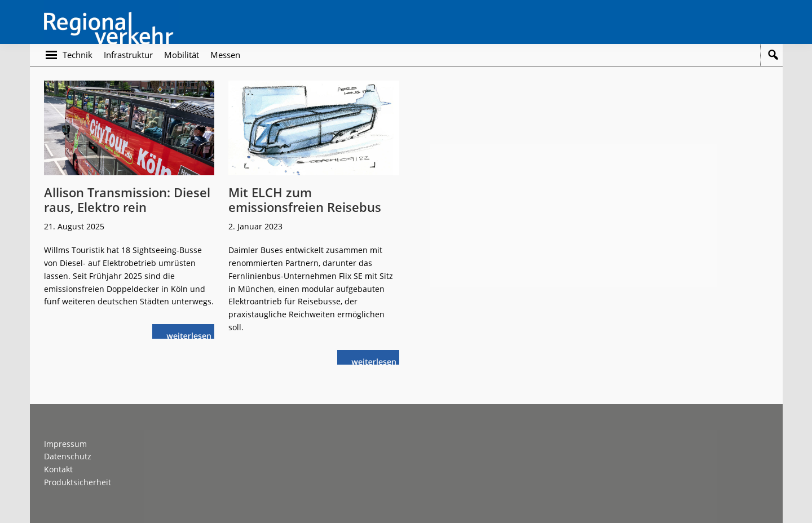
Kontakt (58, 469)
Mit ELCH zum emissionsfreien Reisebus (305, 200)
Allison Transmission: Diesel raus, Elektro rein (127, 200)
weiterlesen (192, 334)
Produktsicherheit (78, 482)
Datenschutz (68, 456)
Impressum (65, 444)
